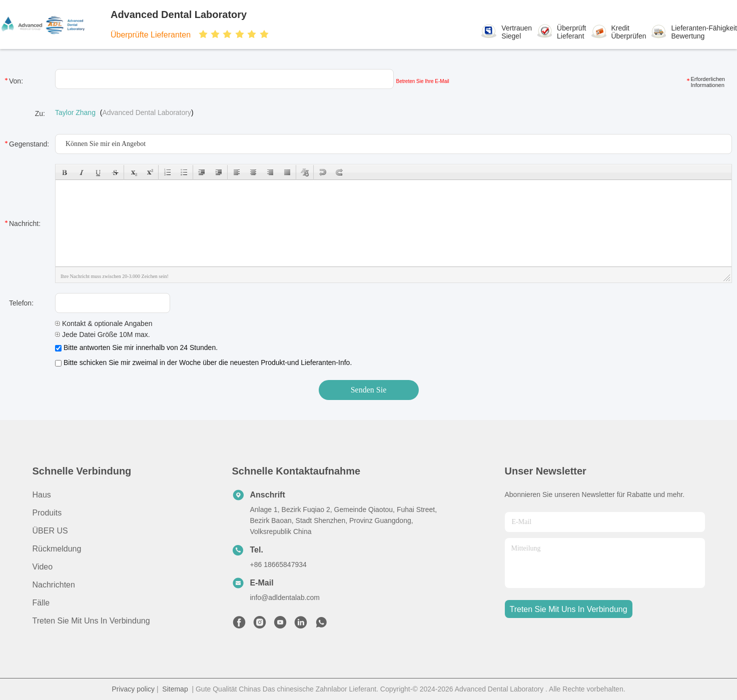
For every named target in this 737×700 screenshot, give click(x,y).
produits (47, 513)
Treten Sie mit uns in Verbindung (91, 621)
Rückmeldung (57, 549)
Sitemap (175, 689)
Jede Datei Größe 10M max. (103, 334)
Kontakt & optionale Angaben (104, 323)
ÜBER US (50, 531)
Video (43, 567)
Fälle (41, 603)
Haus (42, 495)
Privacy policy (133, 689)
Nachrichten (54, 585)
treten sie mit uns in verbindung (569, 609)
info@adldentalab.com (285, 597)
